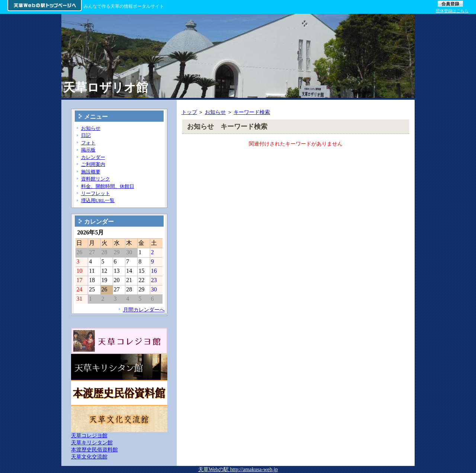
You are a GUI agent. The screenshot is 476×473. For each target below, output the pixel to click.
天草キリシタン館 (92, 442)
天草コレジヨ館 (89, 435)
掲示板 (88, 150)
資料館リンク (96, 179)
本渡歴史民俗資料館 (94, 450)
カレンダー (93, 157)
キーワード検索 (252, 112)
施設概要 (91, 172)
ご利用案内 (93, 164)
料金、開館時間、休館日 (108, 186)
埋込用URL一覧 (98, 200)
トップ (189, 112)
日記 (86, 135)
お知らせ (215, 112)
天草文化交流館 (89, 457)
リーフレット (96, 193)
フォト (88, 143)
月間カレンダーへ (144, 310)
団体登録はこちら (452, 11)
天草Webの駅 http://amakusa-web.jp (238, 469)
